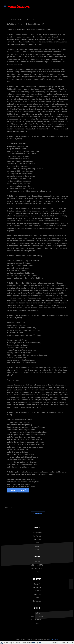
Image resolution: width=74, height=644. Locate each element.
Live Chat (37, 562)
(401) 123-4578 (37, 565)
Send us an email (37, 569)
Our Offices (37, 591)
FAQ (37, 572)
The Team (37, 539)
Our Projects (37, 536)
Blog (37, 546)
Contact (37, 584)
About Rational (37, 533)
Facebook (37, 594)
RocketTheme (54, 639)
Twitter (37, 598)
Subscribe (38, 514)
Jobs (37, 543)
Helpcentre (37, 587)
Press (37, 550)
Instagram (37, 601)
